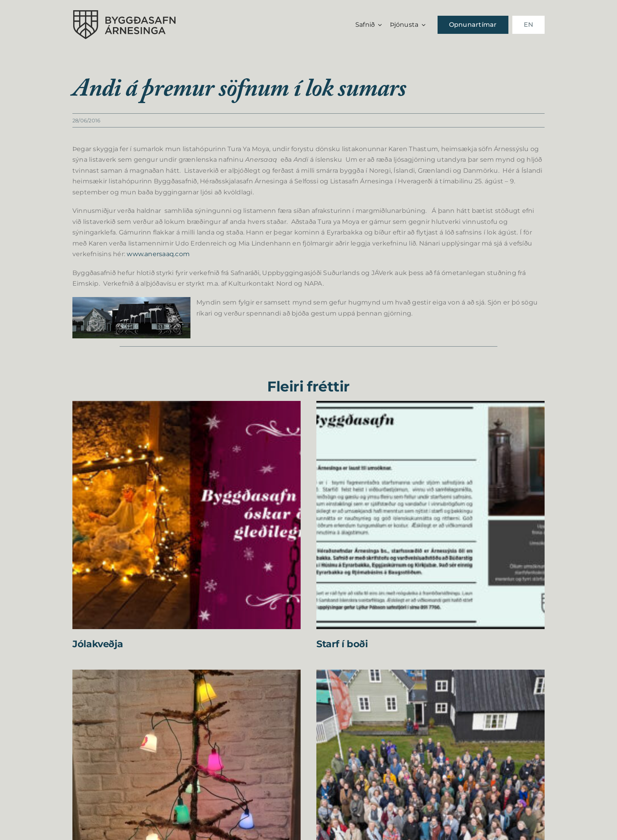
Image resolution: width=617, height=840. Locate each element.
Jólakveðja (98, 644)
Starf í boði (342, 644)
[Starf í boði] (430, 406)
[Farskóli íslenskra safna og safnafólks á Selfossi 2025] (430, 675)
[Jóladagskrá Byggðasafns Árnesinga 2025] (187, 675)
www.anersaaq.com (158, 254)
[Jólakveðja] (187, 406)
